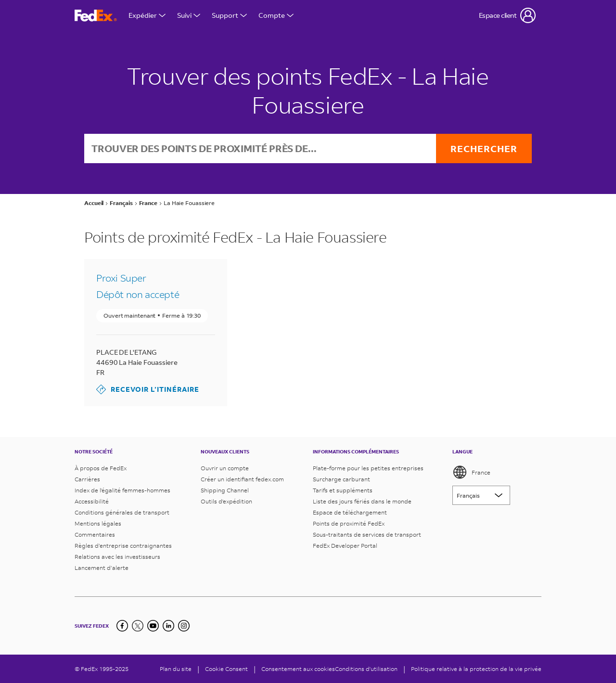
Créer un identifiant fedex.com (242, 479)
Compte (276, 15)
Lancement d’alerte (102, 568)
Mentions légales (98, 523)
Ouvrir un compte (225, 468)
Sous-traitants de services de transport (367, 535)
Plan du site (176, 669)
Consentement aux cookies (298, 669)
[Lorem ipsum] (481, 495)
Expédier (147, 15)
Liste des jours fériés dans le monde (362, 501)
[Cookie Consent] (226, 669)
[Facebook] (122, 626)
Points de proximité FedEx (349, 523)
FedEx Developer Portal (345, 546)
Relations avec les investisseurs (117, 557)
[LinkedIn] (168, 626)
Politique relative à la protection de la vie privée (476, 669)
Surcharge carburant (341, 479)
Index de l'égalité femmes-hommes (122, 490)
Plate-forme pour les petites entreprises (368, 468)
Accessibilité (92, 501)
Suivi (189, 15)
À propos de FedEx (101, 468)
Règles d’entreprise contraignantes (123, 546)
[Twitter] (138, 626)
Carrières (87, 479)
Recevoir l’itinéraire (148, 389)
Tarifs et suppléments (343, 490)
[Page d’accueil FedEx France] (96, 16)
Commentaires (95, 535)
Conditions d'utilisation (366, 669)
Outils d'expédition (226, 501)
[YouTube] (153, 626)
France (471, 472)
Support (229, 15)
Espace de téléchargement (350, 512)
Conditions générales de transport (122, 512)
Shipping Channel (225, 490)
